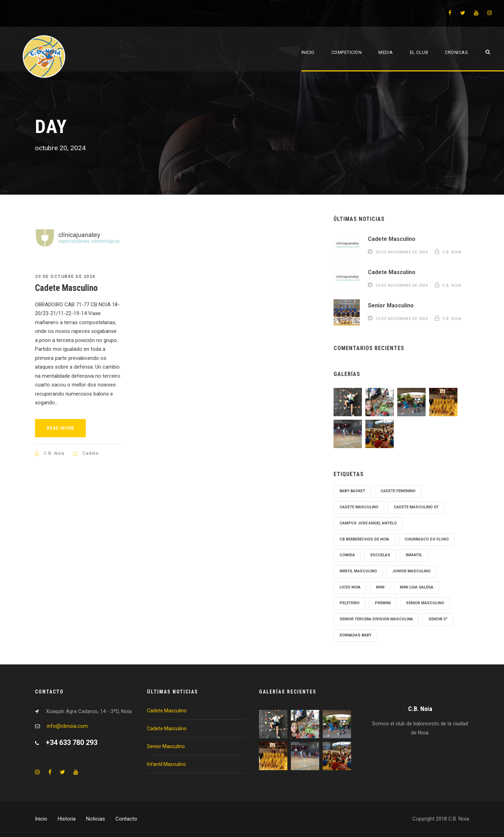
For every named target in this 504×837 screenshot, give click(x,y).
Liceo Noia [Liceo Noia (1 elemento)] (350, 587)
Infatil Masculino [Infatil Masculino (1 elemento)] (358, 571)
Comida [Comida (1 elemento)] (347, 555)
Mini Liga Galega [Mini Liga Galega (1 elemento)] (416, 587)
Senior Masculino (391, 305)
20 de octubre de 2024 (65, 277)
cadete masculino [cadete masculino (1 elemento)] (359, 507)
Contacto (126, 819)
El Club (419, 52)
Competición (347, 52)
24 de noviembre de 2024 (402, 252)
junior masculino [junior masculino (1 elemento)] (411, 571)
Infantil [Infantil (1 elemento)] (414, 555)
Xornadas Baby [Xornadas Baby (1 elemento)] (355, 635)
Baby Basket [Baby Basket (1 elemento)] (352, 491)
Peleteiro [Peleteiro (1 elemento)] (349, 603)
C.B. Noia (54, 453)
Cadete (91, 453)
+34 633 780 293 (72, 742)
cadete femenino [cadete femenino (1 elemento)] (398, 491)
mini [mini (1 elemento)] (380, 587)
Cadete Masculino (66, 288)
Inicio (308, 52)
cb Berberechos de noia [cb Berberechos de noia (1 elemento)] (364, 539)
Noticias (96, 819)
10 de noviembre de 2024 (402, 285)
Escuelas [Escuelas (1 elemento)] (380, 555)
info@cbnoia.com (67, 726)
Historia (67, 819)
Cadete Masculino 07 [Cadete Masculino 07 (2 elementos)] (416, 507)
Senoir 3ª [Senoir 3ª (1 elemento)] (438, 619)
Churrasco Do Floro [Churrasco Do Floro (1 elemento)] (427, 539)
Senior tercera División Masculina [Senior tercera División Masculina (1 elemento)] (376, 619)
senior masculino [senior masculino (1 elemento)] (425, 603)
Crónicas (456, 52)
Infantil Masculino (166, 764)
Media (386, 52)
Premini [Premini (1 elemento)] (383, 603)
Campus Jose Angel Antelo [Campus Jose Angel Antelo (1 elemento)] (368, 523)
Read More (60, 428)
